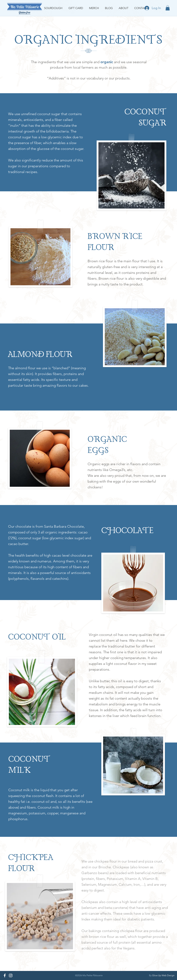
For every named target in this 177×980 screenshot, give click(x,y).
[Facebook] (5, 975)
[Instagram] (11, 975)
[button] (168, 8)
